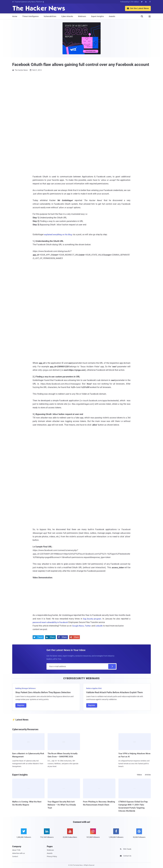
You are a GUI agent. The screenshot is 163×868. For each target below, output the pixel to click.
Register (21, 705)
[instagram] (93, 835)
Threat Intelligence (30, 16)
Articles (148, 775)
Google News (78, 626)
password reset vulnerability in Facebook (52, 622)
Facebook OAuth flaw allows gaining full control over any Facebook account (81, 65)
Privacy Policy (52, 856)
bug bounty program (92, 619)
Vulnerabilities (50, 16)
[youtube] (70, 835)
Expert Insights (98, 16)
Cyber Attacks (67, 16)
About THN (16, 850)
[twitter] (24, 835)
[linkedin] (47, 835)
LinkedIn (100, 626)
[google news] (139, 834)
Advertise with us (19, 853)
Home (15, 16)
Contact (15, 856)
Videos (139, 775)
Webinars (82, 16)
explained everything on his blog (59, 234)
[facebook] (116, 835)
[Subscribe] (112, 666)
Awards (112, 16)
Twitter (89, 626)
